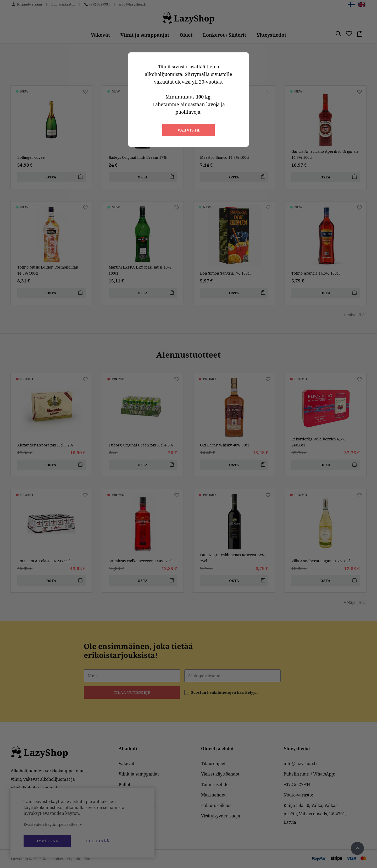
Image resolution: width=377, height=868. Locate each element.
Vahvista (189, 130)
